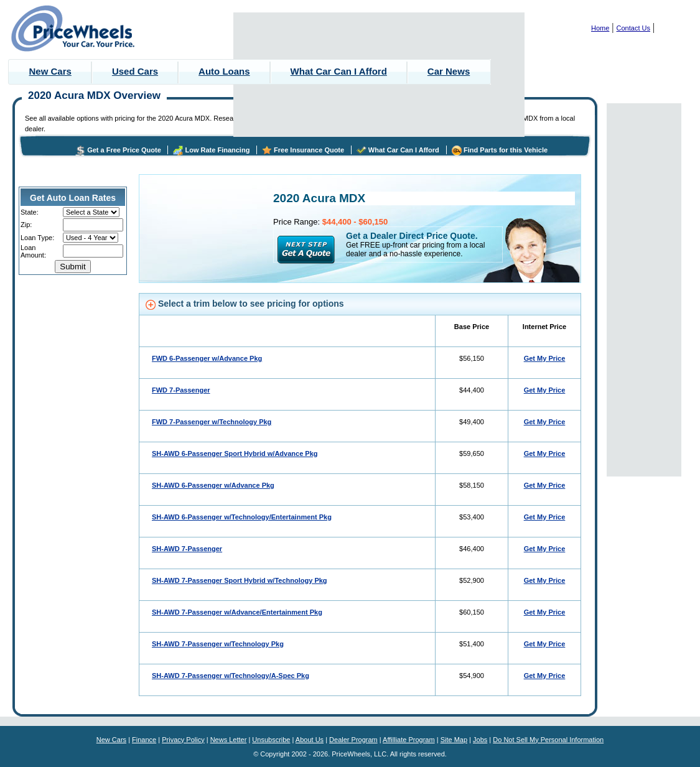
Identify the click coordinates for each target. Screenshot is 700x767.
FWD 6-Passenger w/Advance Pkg (207, 358)
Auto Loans (224, 71)
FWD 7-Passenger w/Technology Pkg (212, 422)
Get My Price (545, 358)
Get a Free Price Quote (124, 150)
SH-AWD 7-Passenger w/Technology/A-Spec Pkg (231, 676)
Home (600, 28)
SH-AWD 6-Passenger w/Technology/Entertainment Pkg (242, 517)
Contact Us (633, 28)
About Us (310, 740)
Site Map (454, 740)
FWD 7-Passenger (181, 390)
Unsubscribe (271, 740)
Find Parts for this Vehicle (506, 150)
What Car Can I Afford (339, 71)
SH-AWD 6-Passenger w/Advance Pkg (213, 485)
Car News (449, 71)
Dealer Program (353, 740)
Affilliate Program (409, 740)
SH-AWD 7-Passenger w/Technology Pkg (218, 644)
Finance (144, 740)
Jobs (480, 740)
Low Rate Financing (217, 150)
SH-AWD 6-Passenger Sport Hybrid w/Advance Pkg (235, 453)
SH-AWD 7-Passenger (187, 549)
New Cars (50, 71)
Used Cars (135, 71)
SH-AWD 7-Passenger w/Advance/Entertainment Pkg (237, 612)
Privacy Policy (183, 740)
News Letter (229, 740)
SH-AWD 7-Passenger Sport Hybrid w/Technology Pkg (240, 580)
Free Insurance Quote (309, 150)
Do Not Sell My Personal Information (548, 740)
